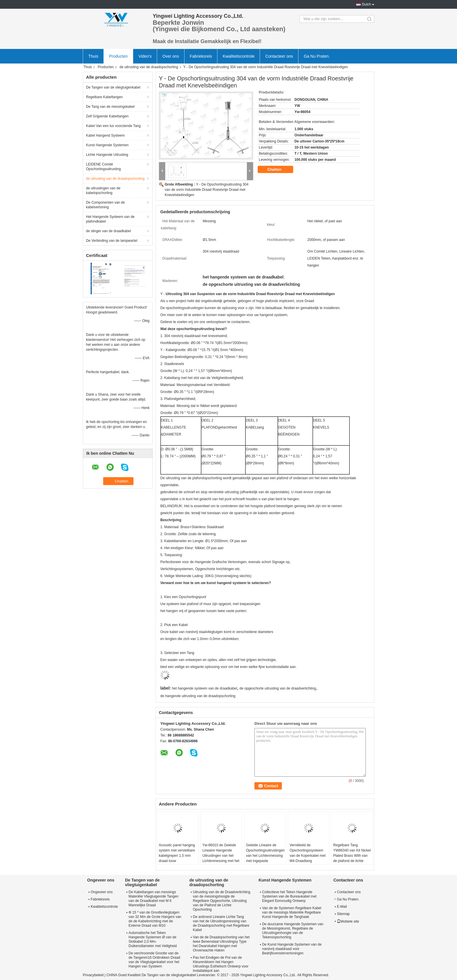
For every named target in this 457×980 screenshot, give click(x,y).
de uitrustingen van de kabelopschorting (103, 191)
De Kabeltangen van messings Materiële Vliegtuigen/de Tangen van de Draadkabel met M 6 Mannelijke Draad (153, 899)
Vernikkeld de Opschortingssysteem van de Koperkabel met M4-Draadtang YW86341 (308, 856)
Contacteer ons (279, 56)
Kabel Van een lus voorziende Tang (113, 126)
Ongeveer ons (102, 892)
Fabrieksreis (201, 56)
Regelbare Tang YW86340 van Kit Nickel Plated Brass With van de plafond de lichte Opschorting (352, 856)
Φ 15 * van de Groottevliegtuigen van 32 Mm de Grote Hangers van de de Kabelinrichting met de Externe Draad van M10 (155, 919)
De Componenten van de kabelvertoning (105, 205)
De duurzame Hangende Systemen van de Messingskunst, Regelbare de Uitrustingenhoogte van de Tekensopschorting (293, 931)
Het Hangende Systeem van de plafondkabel (110, 219)
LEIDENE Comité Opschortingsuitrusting (103, 167)
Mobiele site (348, 921)
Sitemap (343, 914)
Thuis (93, 56)
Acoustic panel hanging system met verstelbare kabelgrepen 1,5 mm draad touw (177, 853)
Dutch (367, 4)
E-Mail (342, 907)
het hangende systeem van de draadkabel (205, 688)
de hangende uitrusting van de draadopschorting (198, 696)
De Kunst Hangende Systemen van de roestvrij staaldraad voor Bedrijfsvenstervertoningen (292, 949)
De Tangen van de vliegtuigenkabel (113, 87)
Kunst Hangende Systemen (107, 145)
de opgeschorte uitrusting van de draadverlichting (278, 688)
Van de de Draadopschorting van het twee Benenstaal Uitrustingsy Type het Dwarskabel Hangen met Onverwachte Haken (221, 944)
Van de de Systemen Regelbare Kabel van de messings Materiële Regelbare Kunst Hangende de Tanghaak (292, 912)
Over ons (171, 56)
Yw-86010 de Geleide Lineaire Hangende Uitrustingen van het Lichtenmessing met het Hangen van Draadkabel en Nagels (221, 858)
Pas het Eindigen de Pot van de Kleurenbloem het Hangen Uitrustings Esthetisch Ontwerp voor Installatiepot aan (221, 964)
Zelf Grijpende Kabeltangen (107, 116)
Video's (145, 56)
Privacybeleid (93, 975)
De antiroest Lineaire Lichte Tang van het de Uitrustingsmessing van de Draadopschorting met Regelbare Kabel (221, 923)
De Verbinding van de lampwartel (112, 241)
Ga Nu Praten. (317, 56)
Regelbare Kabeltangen (104, 97)
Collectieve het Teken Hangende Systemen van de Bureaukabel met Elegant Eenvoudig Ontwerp (289, 896)
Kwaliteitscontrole (239, 56)
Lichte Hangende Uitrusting (107, 155)
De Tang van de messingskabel (110, 107)
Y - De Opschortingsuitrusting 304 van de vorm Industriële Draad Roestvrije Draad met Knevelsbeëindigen (206, 190)
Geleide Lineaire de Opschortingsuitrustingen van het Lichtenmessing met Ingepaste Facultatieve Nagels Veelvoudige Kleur (265, 858)
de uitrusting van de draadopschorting (149, 67)
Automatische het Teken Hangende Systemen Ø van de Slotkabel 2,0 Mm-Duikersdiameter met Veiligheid (153, 939)
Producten (118, 56)
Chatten (278, 170)
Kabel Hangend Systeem (105, 135)
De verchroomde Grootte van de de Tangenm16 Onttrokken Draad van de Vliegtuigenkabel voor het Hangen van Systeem (154, 960)
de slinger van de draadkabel (108, 231)
